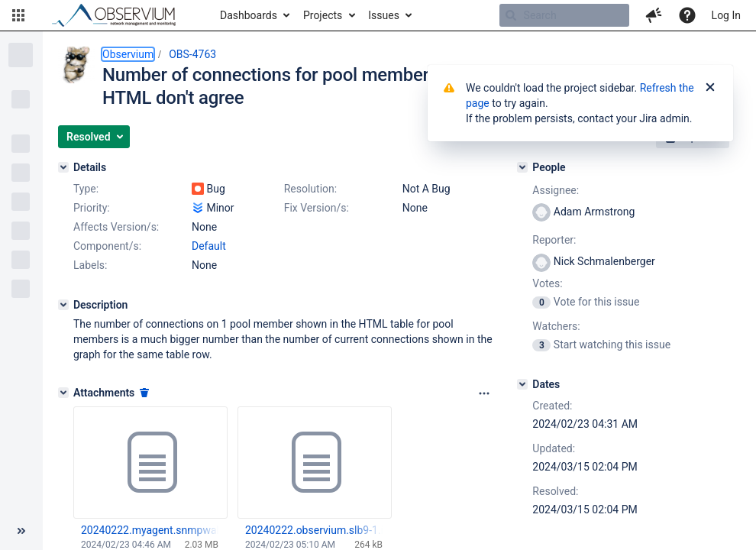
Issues (384, 15)
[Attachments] (63, 393)
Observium (128, 54)
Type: (86, 189)
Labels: (90, 265)
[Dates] (522, 384)
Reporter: (554, 240)
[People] (522, 167)
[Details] (63, 167)
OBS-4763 (192, 54)
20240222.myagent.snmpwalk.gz (150, 530)
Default (209, 246)
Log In (726, 15)
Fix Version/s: (317, 208)
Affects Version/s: (116, 227)
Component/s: (107, 246)
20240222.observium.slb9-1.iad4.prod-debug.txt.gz (314, 530)
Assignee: (556, 190)
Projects (323, 15)
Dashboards (249, 15)
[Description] (63, 305)
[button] (18, 15)
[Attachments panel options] (484, 393)
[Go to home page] (121, 15)
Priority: (92, 208)
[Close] (710, 88)
